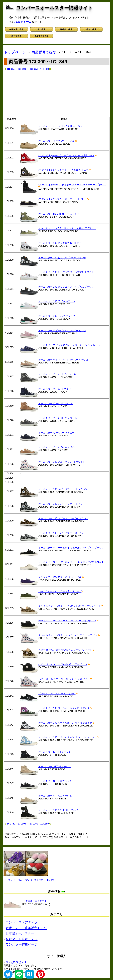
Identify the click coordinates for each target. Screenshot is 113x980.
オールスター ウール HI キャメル (56, 403)
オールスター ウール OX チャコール (58, 418)
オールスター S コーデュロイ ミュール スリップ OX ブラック (71, 548)
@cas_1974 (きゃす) (17, 962)
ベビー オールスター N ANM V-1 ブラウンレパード (65, 650)
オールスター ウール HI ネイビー (56, 389)
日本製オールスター (20, 933)
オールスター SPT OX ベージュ (55, 796)
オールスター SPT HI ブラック (55, 752)
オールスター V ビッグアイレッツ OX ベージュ (63, 360)
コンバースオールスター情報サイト (54, 8)
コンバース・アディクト (23, 922)
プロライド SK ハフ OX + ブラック (57, 694)
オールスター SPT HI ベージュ (55, 767)
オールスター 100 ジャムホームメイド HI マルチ (64, 708)
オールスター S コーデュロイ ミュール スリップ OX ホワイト (71, 562)
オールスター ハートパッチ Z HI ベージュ (60, 126)
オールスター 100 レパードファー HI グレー (62, 504)
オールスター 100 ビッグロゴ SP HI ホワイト (62, 243)
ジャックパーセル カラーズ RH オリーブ (60, 591)
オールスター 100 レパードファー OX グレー (62, 533)
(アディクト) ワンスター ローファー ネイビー (63, 199)
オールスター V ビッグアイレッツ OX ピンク (62, 331)
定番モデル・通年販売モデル (26, 928)
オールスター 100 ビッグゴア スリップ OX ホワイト (66, 272)
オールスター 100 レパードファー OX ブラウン (63, 518)
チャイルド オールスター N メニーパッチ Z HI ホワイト (68, 635)
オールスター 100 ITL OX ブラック (57, 316)
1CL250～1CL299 (39, 69)
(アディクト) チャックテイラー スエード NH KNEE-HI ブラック (72, 185)
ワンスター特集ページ (22, 944)
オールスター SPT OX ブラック (55, 781)
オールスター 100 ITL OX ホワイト (57, 301)
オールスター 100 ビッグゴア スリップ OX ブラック (66, 287)
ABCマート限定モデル (22, 939)
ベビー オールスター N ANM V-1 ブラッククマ (63, 664)
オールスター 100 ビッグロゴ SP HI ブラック (62, 258)
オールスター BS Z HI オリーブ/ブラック (60, 214)
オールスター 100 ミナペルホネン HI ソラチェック (65, 723)
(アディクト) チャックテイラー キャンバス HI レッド (66, 155)
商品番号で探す (44, 52)
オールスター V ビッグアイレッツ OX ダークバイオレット (69, 345)
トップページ (15, 52)
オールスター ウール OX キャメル (56, 447)
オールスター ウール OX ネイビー (56, 433)
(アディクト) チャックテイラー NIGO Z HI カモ (63, 170)
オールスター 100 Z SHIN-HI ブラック (59, 810)
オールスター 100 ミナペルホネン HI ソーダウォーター (68, 737)
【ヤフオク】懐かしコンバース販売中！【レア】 (29, 880)
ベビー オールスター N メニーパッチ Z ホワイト (64, 679)
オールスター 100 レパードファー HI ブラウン (63, 489)
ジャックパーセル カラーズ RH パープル (60, 577)
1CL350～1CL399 (16, 69)
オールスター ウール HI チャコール (57, 374)
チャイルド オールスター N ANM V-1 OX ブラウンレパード (70, 606)
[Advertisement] (57, 94)
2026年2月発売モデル (34, 901)
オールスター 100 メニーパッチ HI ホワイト (62, 462)
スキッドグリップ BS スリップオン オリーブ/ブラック (67, 228)
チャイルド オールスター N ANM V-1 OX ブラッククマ (67, 621)
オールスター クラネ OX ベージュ (56, 141)
